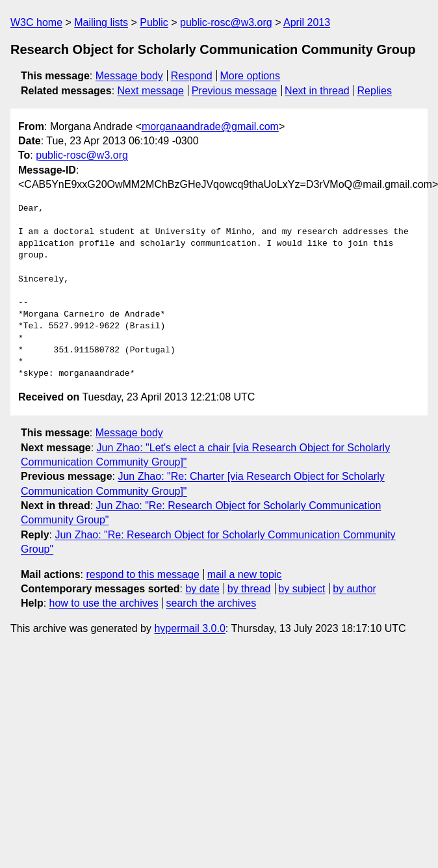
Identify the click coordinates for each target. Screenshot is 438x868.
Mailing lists (101, 22)
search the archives (212, 603)
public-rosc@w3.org (226, 22)
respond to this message (142, 574)
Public (154, 22)
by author (354, 589)
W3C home (36, 22)
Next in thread (317, 91)
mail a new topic (245, 574)
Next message (151, 91)
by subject (302, 589)
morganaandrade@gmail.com (210, 126)
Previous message (235, 91)
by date (202, 589)
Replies (375, 91)
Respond (192, 76)
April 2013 (307, 22)
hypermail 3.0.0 (189, 628)
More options (251, 76)
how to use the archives (104, 603)
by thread (249, 589)
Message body (129, 76)
